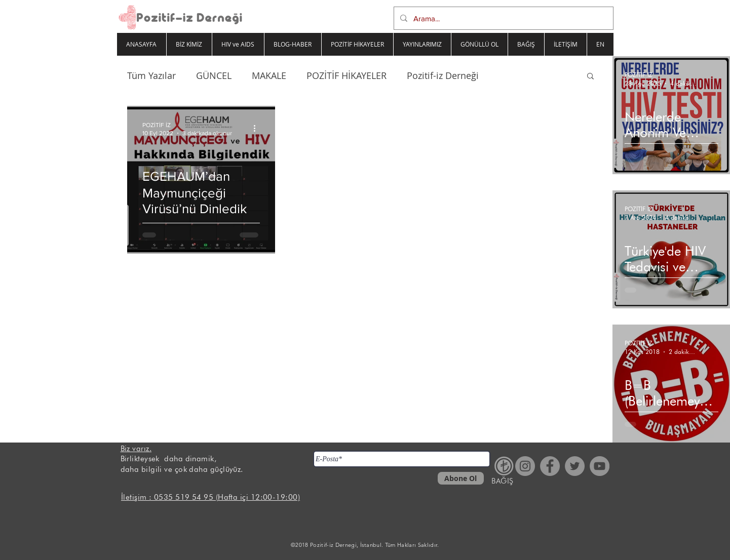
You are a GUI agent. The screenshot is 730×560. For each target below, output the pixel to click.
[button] (590, 77)
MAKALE (269, 75)
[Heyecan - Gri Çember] (575, 466)
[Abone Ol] (461, 478)
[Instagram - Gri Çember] (525, 466)
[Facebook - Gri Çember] (550, 466)
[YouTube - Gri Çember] (600, 466)
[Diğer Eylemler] (258, 128)
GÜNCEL (214, 75)
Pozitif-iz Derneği (443, 75)
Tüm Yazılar (151, 75)
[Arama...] (503, 18)
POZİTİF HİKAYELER (347, 75)
